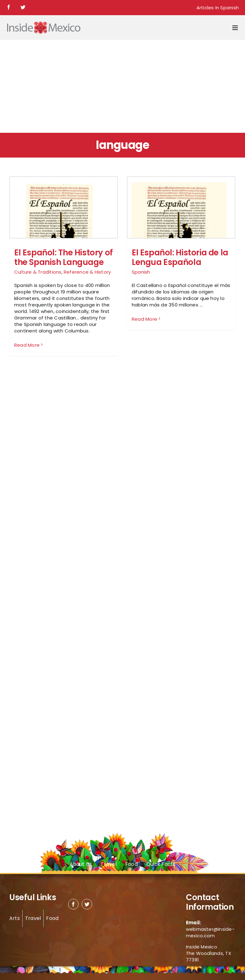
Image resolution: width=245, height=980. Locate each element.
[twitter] (87, 904)
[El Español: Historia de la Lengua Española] (181, 230)
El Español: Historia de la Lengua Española (180, 257)
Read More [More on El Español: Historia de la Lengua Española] (144, 345)
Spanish (141, 272)
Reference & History (87, 272)
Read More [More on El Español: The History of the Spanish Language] (27, 345)
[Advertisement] (123, 86)
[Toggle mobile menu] (236, 28)
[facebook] (73, 904)
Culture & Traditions (38, 272)
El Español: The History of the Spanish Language (64, 257)
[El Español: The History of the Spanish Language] (64, 230)
